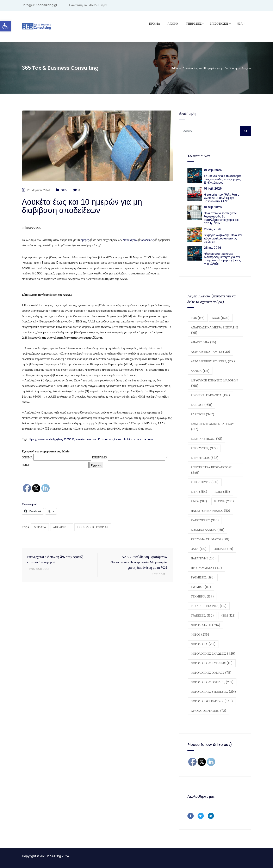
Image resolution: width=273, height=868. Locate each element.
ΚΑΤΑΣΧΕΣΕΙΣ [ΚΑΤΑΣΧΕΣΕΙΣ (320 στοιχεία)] (205, 520)
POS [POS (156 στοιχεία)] (198, 318)
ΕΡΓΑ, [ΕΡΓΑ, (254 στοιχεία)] (199, 492)
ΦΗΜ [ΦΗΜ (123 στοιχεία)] (228, 616)
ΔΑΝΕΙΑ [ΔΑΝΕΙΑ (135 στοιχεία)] (200, 371)
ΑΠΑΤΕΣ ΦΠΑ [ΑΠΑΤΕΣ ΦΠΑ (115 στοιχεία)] (204, 342)
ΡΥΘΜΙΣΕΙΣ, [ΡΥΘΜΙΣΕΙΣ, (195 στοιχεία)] (203, 577)
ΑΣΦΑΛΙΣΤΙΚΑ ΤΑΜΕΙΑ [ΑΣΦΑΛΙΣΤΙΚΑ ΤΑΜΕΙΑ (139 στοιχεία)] (211, 352)
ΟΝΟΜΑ (27, 457)
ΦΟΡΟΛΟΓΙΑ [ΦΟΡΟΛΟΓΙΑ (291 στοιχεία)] (203, 644)
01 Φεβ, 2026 (213, 170)
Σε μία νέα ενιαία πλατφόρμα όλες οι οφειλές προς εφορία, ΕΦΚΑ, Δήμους (222, 179)
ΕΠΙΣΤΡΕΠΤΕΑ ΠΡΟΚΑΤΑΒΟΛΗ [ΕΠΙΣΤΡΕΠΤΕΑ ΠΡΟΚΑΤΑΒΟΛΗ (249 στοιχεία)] (212, 470)
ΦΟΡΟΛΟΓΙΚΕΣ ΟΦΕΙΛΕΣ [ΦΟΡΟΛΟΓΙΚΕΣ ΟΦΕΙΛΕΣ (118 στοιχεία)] (211, 673)
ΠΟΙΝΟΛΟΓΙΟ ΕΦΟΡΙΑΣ (93, 527)
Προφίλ (155, 24)
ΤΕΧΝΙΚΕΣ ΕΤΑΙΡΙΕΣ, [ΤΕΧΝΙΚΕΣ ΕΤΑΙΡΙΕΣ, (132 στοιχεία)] (209, 606)
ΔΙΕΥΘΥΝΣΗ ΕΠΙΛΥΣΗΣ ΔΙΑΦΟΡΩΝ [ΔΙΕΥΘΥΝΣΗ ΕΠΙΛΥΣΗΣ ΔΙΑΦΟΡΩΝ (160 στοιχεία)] (214, 383)
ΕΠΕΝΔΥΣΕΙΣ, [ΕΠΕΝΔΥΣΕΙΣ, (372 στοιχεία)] (204, 448)
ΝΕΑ (240, 24)
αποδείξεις (147, 240)
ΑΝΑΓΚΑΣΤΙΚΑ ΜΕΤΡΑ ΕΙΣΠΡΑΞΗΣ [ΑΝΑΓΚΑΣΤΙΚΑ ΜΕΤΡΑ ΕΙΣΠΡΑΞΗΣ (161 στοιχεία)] (215, 330)
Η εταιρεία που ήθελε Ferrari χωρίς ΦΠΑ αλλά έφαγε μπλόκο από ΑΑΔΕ (223, 198)
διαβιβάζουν (130, 240)
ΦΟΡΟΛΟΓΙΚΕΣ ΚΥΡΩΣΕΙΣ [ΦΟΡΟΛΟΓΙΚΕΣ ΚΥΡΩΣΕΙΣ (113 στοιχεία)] (212, 663)
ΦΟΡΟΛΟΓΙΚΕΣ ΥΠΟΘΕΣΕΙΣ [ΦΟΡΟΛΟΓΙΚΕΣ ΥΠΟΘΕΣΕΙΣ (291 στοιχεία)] (213, 692)
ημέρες (85, 240)
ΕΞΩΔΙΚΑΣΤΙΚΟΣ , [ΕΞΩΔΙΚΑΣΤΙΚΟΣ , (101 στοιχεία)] (207, 439)
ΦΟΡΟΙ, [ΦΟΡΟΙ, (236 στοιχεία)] (200, 635)
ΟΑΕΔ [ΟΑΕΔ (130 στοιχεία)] (199, 549)
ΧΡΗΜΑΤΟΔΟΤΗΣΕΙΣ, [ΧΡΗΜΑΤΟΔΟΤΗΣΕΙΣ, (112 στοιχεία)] (209, 711)
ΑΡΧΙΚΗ (173, 24)
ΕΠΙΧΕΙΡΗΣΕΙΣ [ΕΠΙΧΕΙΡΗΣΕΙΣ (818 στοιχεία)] (205, 482)
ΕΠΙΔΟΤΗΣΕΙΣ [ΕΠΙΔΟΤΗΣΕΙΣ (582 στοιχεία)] (205, 458)
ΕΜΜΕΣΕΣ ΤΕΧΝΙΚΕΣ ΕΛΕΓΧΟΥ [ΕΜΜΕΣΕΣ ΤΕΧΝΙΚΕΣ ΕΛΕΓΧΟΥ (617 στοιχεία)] (213, 427)
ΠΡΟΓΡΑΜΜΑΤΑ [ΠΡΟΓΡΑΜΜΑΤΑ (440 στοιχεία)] (207, 568)
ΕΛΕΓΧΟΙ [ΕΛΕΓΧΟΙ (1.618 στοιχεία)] (202, 405)
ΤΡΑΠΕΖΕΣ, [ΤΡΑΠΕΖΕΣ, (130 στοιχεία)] (202, 616)
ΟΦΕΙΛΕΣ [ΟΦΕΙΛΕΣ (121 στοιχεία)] (224, 549)
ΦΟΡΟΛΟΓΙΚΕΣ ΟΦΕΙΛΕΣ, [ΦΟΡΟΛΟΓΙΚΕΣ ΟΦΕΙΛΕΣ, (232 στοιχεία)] (212, 682)
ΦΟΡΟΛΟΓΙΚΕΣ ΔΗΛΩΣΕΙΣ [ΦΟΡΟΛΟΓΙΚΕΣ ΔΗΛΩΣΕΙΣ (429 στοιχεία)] (213, 654)
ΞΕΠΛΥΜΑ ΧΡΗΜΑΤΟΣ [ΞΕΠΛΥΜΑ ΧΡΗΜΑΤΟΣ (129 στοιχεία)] (210, 539)
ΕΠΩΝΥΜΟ (99, 457)
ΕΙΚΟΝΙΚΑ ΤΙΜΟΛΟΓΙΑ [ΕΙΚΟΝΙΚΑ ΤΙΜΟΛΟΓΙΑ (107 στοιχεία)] (210, 395)
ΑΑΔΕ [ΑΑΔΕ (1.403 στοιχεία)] (221, 318)
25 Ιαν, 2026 (213, 229)
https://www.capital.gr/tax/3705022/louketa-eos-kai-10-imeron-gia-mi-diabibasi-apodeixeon (90, 439)
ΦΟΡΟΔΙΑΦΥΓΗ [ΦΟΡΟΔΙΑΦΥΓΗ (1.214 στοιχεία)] (206, 625)
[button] (97, 319)
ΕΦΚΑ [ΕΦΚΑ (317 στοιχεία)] (199, 501)
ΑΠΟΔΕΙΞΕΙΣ (62, 527)
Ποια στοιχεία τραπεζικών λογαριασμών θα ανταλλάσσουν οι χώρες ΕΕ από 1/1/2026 (222, 218)
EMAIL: (55, 465)
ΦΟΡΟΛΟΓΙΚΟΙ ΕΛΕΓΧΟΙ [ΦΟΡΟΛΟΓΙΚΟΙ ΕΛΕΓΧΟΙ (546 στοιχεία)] (212, 701)
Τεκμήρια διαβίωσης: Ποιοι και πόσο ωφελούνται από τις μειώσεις (223, 238)
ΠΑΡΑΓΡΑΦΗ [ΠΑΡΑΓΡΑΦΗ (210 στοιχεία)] (203, 558)
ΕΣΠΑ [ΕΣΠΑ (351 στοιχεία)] (222, 492)
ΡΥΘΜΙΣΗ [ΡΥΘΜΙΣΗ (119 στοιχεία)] (201, 587)
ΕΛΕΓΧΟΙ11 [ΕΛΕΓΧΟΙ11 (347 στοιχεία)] (203, 414)
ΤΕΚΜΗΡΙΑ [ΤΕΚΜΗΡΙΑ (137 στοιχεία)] (202, 596)
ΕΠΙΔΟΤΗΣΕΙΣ (219, 24)
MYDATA (40, 527)
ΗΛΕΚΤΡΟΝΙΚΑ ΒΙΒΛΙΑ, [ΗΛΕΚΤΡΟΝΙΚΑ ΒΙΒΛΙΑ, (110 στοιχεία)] (211, 511)
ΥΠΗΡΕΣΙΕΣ (194, 24)
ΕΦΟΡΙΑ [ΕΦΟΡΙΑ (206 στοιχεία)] (224, 501)
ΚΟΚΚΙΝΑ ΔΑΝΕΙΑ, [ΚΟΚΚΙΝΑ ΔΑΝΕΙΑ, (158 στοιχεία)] (208, 530)
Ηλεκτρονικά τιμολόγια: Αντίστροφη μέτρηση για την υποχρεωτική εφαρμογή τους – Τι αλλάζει (222, 259)
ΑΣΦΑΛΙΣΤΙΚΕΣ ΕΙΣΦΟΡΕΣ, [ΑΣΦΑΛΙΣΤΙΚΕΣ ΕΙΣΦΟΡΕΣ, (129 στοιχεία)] (213, 361)
